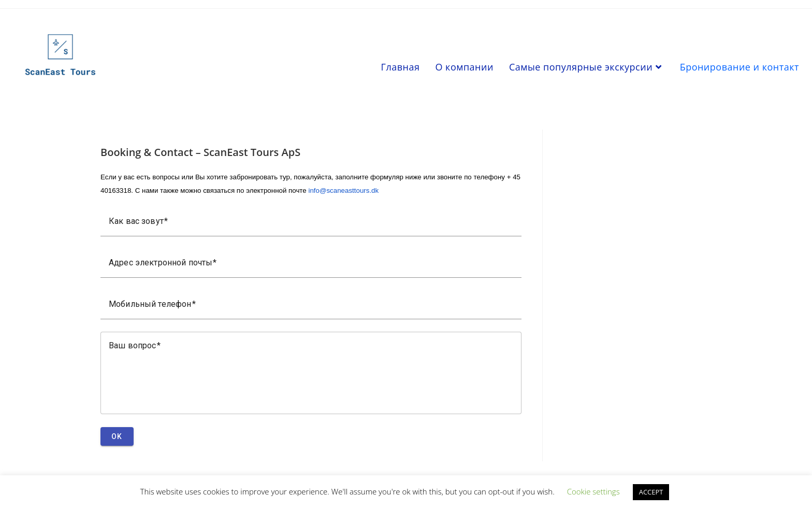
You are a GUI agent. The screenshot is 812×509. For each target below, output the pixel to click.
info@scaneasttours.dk (343, 190)
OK (117, 436)
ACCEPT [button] (651, 492)
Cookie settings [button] (593, 491)
